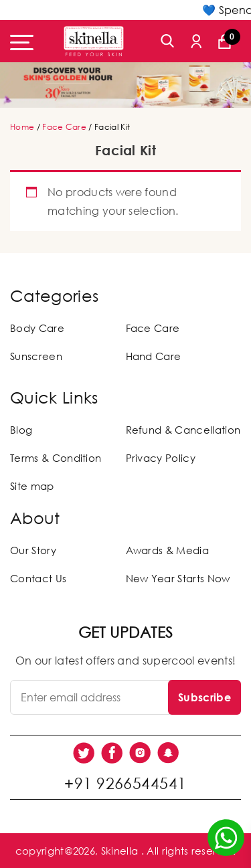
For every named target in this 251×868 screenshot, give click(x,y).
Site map (32, 486)
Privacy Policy (161, 458)
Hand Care (154, 356)
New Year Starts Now (178, 578)
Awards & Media (167, 550)
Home (22, 127)
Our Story (33, 550)
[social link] (84, 753)
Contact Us (38, 578)
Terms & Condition (56, 458)
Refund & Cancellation (183, 430)
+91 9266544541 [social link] (125, 783)
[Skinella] (94, 41)
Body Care (37, 328)
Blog (21, 430)
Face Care (64, 127)
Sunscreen (36, 356)
